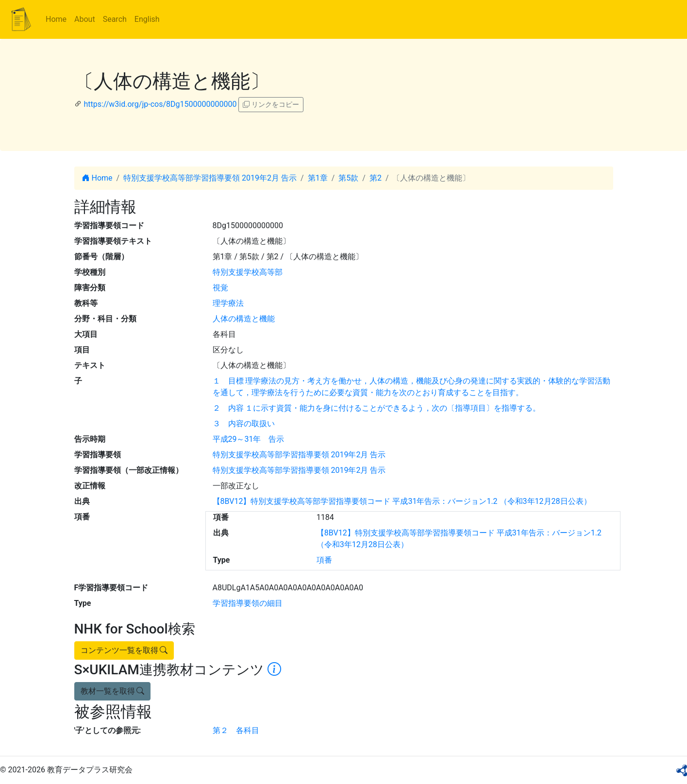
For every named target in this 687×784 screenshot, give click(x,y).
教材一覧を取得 (113, 691)
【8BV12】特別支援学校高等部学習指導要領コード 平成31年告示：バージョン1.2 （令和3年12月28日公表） (402, 501)
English (147, 19)
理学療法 (228, 303)
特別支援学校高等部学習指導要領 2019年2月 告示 (210, 178)
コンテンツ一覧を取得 (124, 650)
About (85, 19)
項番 (324, 560)
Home (56, 19)
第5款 (348, 178)
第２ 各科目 (236, 730)
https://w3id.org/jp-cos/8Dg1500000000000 (160, 104)
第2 (376, 178)
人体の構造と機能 (244, 319)
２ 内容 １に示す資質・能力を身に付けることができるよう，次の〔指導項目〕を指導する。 (377, 408)
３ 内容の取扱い (244, 424)
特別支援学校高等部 (248, 272)
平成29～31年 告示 (249, 439)
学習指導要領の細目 (248, 603)
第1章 (318, 178)
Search (115, 19)
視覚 (220, 288)
